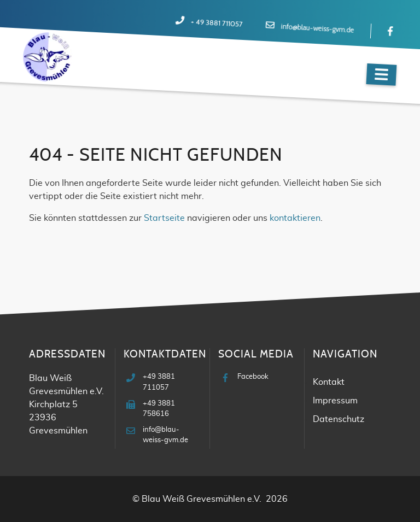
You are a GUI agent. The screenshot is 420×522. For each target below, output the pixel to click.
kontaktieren (295, 218)
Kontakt (329, 382)
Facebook (253, 377)
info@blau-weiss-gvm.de (317, 29)
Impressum (335, 401)
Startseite (164, 218)
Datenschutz (339, 419)
